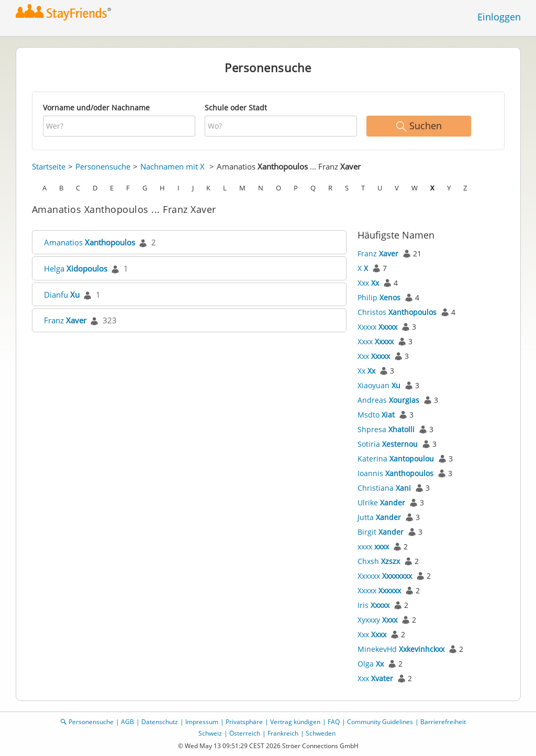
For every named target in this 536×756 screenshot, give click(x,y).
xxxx (373, 546)
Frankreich (283, 733)
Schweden (321, 733)
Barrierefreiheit (443, 722)
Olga (371, 664)
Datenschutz (160, 722)
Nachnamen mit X (172, 166)
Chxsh (379, 561)
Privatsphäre (244, 722)
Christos (397, 312)
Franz (65, 320)
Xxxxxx (385, 576)
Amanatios (90, 242)
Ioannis (395, 473)
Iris (373, 605)
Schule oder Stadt (236, 108)
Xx (366, 371)
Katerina (396, 459)
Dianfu (62, 295)
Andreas (388, 400)
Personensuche (103, 166)
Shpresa (386, 429)
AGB (127, 722)
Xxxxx (377, 327)
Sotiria (388, 444)
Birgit (381, 532)
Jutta (379, 517)
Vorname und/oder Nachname (96, 108)
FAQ (334, 722)
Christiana (384, 488)
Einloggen (499, 17)
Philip (379, 297)
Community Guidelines (380, 722)
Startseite (49, 166)
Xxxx (376, 341)
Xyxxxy (377, 620)
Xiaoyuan (379, 385)
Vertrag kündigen (295, 722)
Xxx (368, 283)
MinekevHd (401, 649)
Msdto (376, 415)
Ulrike (381, 503)
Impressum (202, 722)
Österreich (245, 733)
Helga (76, 268)
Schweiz (210, 733)
